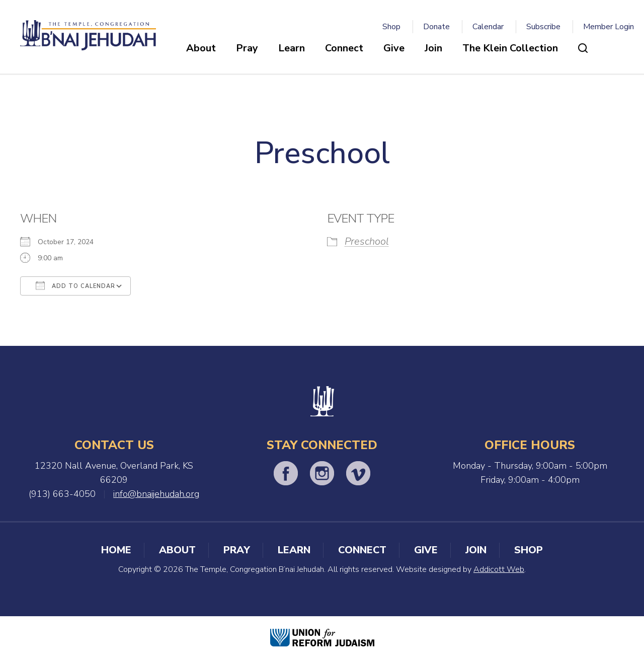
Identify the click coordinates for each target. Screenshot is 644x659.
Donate (436, 27)
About (201, 48)
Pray (247, 48)
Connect (344, 48)
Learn (292, 48)
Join (433, 48)
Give (394, 48)
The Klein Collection (510, 48)
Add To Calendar (75, 285)
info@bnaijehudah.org (156, 494)
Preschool (367, 241)
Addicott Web (499, 569)
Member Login (609, 27)
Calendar (488, 27)
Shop (391, 27)
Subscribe (543, 27)
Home (116, 550)
